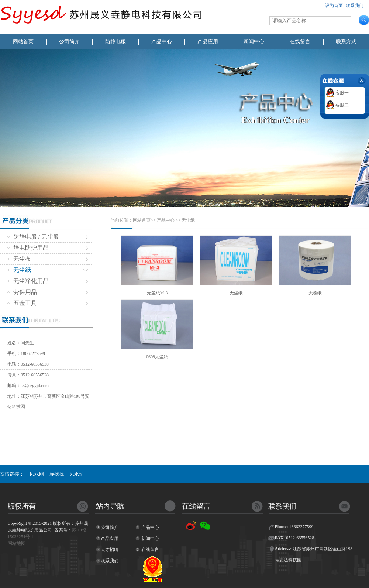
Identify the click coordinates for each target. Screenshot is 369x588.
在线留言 (300, 42)
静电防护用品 (28, 248)
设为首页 (334, 6)
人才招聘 (110, 550)
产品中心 (162, 42)
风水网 (37, 474)
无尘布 (19, 259)
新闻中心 (254, 42)
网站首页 (23, 42)
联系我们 (355, 6)
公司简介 (69, 42)
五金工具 (22, 303)
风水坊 (77, 474)
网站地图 (17, 543)
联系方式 (346, 42)
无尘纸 (19, 270)
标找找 (57, 474)
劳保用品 (22, 292)
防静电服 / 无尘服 (33, 237)
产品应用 (208, 42)
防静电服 (115, 42)
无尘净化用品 (28, 281)
